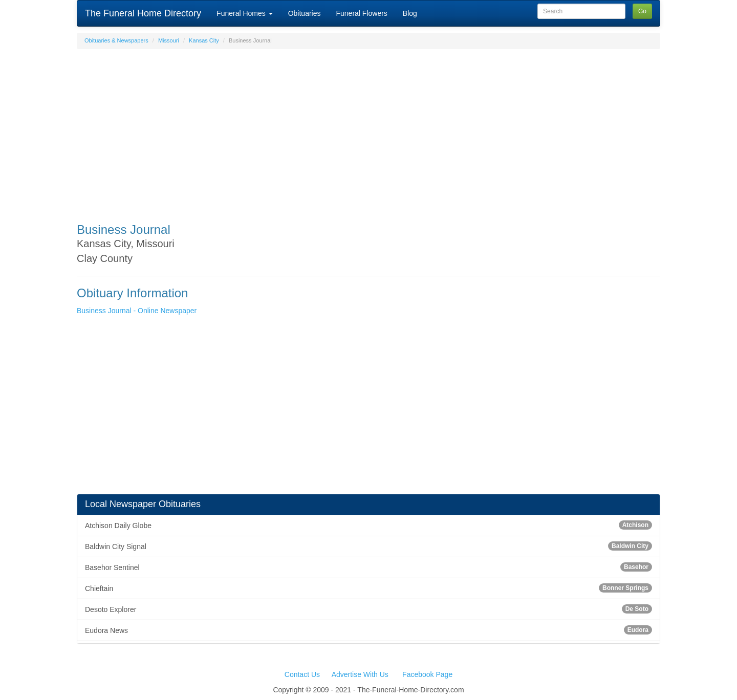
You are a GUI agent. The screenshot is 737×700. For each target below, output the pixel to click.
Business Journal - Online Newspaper (137, 311)
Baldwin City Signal (368, 546)
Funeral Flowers (361, 13)
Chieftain (368, 588)
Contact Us (302, 674)
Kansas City (204, 40)
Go (642, 11)
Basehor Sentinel (368, 567)
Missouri (169, 40)
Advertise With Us (360, 674)
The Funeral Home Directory (143, 13)
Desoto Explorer (368, 609)
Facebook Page (427, 674)
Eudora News (368, 630)
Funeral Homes (245, 13)
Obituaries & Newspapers (116, 40)
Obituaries (305, 13)
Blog (410, 13)
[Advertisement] (368, 131)
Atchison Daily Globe (368, 525)
